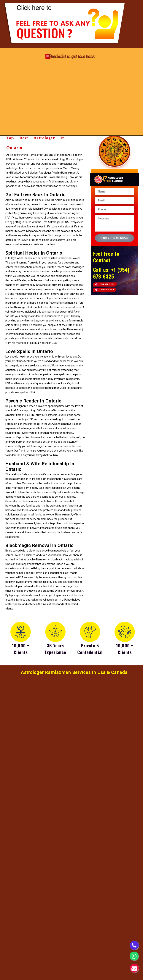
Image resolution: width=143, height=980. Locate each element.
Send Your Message (115, 238)
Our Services (107, 284)
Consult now (107, 290)
